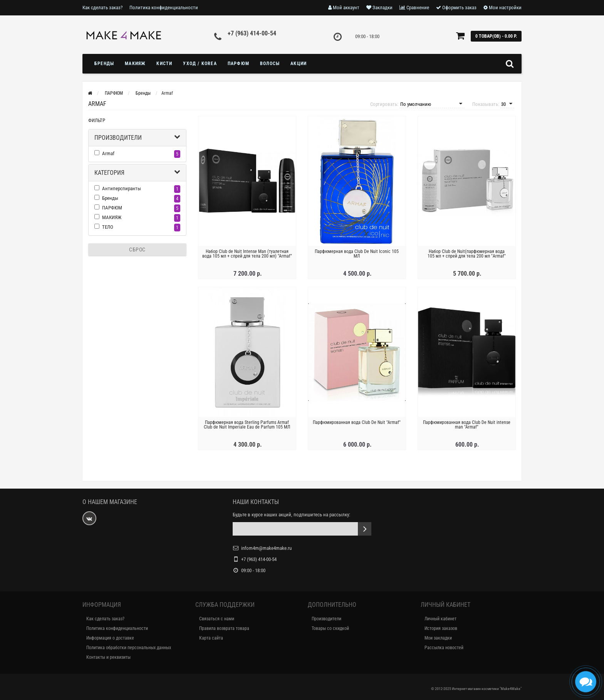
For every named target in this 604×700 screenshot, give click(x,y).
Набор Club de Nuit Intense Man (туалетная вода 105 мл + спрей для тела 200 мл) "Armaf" (247, 254)
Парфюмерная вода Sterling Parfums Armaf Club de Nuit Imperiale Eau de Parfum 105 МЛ (247, 425)
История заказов (441, 628)
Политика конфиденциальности (164, 8)
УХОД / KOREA (200, 64)
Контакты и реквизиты (108, 657)
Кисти (164, 64)
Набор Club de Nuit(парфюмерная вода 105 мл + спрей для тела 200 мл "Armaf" (467, 254)
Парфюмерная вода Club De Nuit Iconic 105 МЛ (357, 254)
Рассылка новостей (444, 648)
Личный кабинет (440, 619)
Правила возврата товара (224, 628)
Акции (299, 64)
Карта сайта (211, 638)
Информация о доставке (110, 638)
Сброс (137, 250)
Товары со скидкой (330, 628)
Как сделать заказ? (102, 8)
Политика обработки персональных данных (129, 648)
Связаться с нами (217, 619)
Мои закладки (438, 638)
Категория (109, 173)
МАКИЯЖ (135, 64)
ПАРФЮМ (238, 64)
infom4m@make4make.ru (266, 548)
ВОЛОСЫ (270, 64)
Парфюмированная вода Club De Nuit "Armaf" (357, 422)
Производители (118, 138)
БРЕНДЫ (104, 64)
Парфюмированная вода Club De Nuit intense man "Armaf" (467, 425)
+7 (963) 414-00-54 (252, 33)
